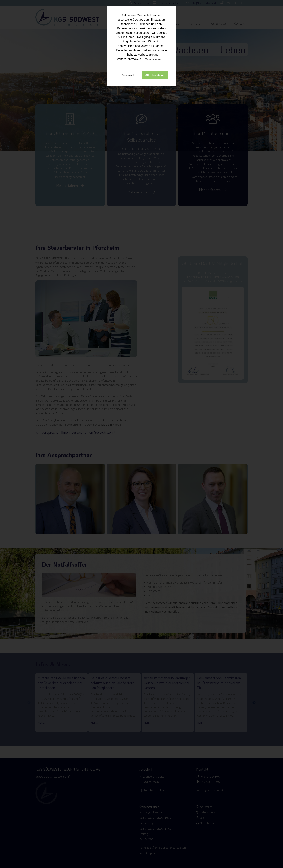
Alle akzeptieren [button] (155, 75)
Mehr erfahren (154, 59)
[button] (166, 59)
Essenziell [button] (128, 75)
